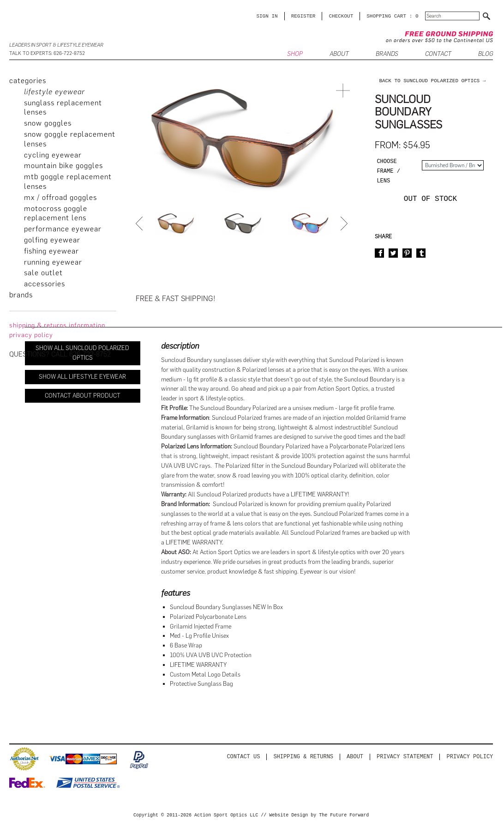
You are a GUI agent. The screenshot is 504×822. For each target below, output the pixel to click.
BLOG (486, 54)
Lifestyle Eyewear (54, 92)
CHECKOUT (341, 16)
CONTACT (438, 54)
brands (21, 295)
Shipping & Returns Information (57, 325)
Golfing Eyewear (52, 240)
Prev (140, 224)
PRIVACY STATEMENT (405, 757)
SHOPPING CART (386, 16)
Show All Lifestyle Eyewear (82, 377)
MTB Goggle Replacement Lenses (68, 181)
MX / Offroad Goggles (60, 197)
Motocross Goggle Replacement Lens (56, 213)
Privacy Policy (470, 757)
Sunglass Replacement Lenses (63, 108)
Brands (387, 54)
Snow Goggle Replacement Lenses (70, 139)
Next (345, 224)
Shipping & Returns (303, 757)
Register (303, 16)
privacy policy (31, 335)
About (355, 757)
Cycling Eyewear (53, 155)
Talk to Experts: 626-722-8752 (47, 53)
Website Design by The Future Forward (319, 816)
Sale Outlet (43, 273)
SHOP (295, 54)
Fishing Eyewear (51, 251)
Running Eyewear (53, 262)
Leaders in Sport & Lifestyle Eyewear (56, 45)
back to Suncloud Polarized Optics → (432, 81)
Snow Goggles (48, 123)
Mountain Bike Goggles (63, 166)
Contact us (243, 757)
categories (28, 81)
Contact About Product (83, 396)
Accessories (45, 284)
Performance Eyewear (63, 229)
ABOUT (339, 54)
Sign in (267, 16)
